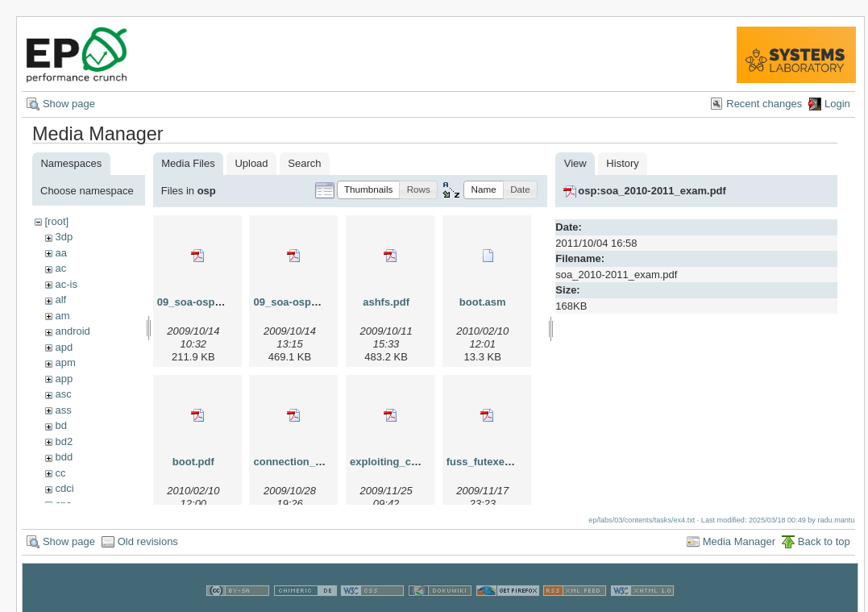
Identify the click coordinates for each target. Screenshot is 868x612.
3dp (64, 237)
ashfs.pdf (386, 302)
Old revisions (148, 539)
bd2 (64, 441)
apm (65, 362)
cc (60, 473)
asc (63, 394)
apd (64, 347)
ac (60, 268)
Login (837, 104)
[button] (369, 190)
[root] (56, 221)
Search (304, 163)
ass (63, 410)
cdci (64, 488)
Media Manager (739, 539)
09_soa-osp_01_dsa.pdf (216, 302)
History (622, 163)
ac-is (66, 284)
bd (60, 425)
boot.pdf (193, 462)
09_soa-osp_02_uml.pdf (312, 302)
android (72, 331)
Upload (251, 163)
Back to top (824, 539)
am (62, 316)
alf (60, 300)
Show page (69, 104)
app (64, 379)
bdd (64, 457)
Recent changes (764, 104)
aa (60, 253)
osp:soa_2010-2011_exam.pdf (652, 191)
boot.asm (483, 302)
